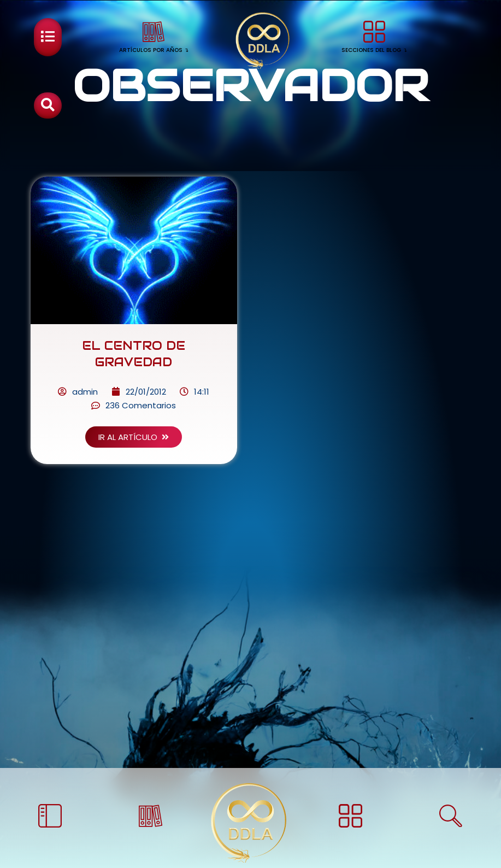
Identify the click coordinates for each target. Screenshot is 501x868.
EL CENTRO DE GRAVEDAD (134, 345)
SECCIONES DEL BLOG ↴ (374, 50)
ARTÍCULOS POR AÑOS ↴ (154, 50)
